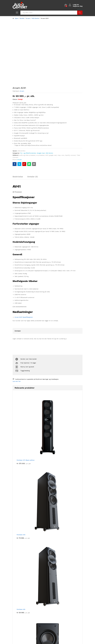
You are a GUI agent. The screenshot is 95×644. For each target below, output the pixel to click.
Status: (15, 99)
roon (63, 155)
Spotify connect (71, 155)
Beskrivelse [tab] (18, 177)
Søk (80, 13)
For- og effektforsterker (28, 153)
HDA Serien (49, 153)
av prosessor (41, 155)
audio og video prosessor (27, 155)
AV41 (47, 155)
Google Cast (41, 153)
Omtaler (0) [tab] (33, 177)
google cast (53, 155)
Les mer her (17, 381)
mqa (59, 155)
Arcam (22, 91)
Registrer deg (78, 6)
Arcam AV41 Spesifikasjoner (24, 317)
